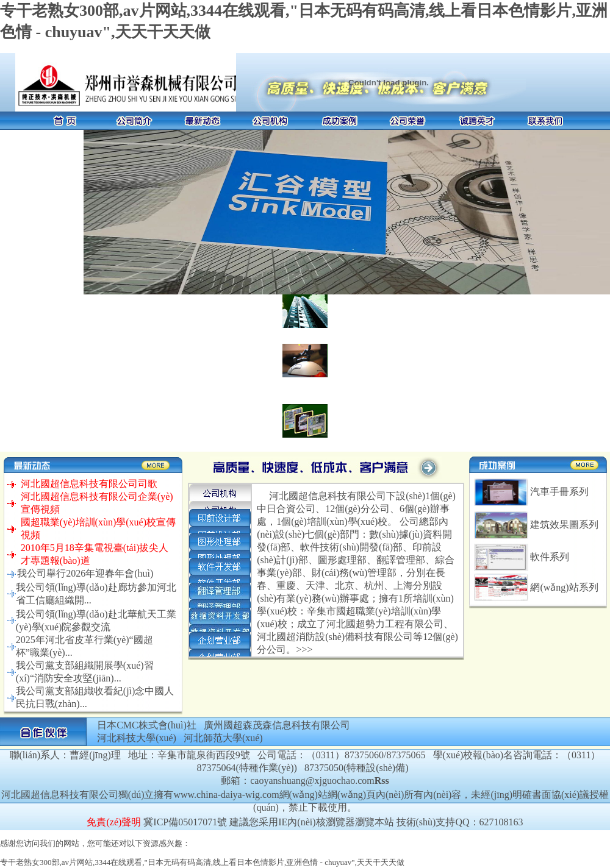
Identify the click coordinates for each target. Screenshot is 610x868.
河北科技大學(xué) (137, 738)
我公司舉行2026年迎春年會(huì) (85, 573)
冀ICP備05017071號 (185, 822)
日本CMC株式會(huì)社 (147, 725)
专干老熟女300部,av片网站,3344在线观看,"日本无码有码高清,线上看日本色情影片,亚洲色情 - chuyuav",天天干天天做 (202, 862)
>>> (304, 649)
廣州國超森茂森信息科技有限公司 (277, 725)
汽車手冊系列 (559, 492)
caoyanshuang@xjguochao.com (312, 781)
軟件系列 (550, 557)
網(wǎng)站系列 (564, 587)
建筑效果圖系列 (564, 525)
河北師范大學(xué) (223, 738)
